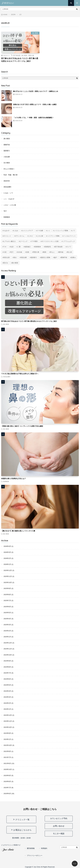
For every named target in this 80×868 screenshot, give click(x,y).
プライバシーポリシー (35, 856)
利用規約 (44, 848)
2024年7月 (7, 673)
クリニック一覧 (22, 820)
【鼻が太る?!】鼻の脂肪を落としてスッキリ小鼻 (18, 531)
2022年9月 (7, 751)
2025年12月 (8, 570)
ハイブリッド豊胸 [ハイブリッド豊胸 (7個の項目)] (53, 236)
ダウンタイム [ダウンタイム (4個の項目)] (20, 236)
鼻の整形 (35, 33)
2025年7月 (7, 601)
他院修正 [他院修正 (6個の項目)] (28, 247)
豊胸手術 (7, 145)
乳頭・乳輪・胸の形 (11, 175)
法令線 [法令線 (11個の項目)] (20, 252)
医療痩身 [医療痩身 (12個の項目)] (38, 247)
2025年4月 (7, 619)
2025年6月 (7, 607)
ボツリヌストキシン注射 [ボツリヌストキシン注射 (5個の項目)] (50, 241)
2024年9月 (7, 661)
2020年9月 (7, 775)
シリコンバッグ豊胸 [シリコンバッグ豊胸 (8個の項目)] (61, 231)
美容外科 (7, 181)
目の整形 (7, 163)
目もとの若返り (9, 169)
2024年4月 (7, 691)
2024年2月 (7, 703)
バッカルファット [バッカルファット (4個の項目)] (70, 236)
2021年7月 (7, 757)
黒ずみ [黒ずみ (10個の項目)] (6, 263)
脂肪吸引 (7, 151)
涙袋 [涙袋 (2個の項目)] (28, 252)
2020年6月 (7, 794)
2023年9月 (7, 733)
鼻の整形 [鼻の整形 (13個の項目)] (15, 263)
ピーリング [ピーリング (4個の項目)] (24, 241)
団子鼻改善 (17, 55)
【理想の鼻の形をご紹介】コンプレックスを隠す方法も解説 (22, 426)
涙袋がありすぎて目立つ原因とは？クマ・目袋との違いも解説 (35, 104)
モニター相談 (59, 834)
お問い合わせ (59, 826)
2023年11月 (8, 721)
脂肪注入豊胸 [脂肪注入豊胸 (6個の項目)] (45, 257)
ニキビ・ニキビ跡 (10, 205)
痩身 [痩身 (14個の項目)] (45, 252)
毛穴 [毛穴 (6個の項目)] (12, 252)
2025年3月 (7, 625)
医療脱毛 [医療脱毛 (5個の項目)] (48, 247)
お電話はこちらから (22, 830)
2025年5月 (7, 613)
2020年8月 (7, 781)
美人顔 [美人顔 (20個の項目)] (70, 252)
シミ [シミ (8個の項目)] (49, 231)
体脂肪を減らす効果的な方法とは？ (14, 479)
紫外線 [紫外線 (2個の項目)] (61, 252)
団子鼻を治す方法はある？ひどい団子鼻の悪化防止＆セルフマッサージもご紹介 (20, 60)
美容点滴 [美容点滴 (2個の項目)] (6, 257)
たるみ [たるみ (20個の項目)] (16, 231)
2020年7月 (7, 788)
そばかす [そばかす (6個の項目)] (6, 231)
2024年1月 (7, 709)
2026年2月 (7, 558)
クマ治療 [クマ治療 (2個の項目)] (40, 231)
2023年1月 (7, 739)
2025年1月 (7, 637)
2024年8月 (7, 667)
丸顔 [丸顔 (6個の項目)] (12, 247)
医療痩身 (7, 217)
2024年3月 (7, 697)
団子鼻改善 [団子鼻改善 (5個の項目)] (59, 247)
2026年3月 (7, 552)
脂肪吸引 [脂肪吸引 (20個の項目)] (34, 257)
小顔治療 (7, 157)
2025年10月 (8, 582)
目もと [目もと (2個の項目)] (52, 252)
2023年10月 (8, 727)
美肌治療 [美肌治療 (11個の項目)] (24, 257)
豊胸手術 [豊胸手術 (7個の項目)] (64, 257)
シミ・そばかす (9, 199)
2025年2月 (7, 631)
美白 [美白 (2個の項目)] (15, 257)
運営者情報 (31, 848)
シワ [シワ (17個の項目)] (73, 231)
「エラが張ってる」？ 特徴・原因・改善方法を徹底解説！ (34, 118)
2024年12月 (8, 643)
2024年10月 (8, 655)
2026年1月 (7, 564)
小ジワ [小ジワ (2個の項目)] (69, 247)
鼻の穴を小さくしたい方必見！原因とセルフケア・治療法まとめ (36, 91)
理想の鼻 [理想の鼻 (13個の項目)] (36, 252)
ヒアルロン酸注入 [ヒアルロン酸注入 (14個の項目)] (10, 241)
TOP (75, 864)
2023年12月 (8, 715)
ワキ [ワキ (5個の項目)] (5, 247)
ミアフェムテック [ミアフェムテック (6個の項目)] (69, 241)
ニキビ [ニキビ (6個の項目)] (31, 236)
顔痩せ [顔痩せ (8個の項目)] (73, 257)
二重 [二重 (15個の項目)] (19, 247)
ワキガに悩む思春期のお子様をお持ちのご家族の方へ (20, 374)
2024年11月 (8, 649)
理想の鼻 (31, 55)
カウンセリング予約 (59, 818)
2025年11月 (8, 576)
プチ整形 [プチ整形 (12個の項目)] (34, 241)
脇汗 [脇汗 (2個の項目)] (56, 257)
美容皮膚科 (7, 187)
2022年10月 (8, 745)
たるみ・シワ (8, 193)
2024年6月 (7, 679)
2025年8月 (7, 595)
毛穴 (5, 211)
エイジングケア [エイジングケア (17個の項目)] (27, 231)
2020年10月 (8, 769)
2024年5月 (7, 685)
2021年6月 (7, 763)
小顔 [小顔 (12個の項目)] (5, 252)
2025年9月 (7, 588)
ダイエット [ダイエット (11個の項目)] (7, 236)
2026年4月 (7, 546)
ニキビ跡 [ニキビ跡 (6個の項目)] (40, 236)
